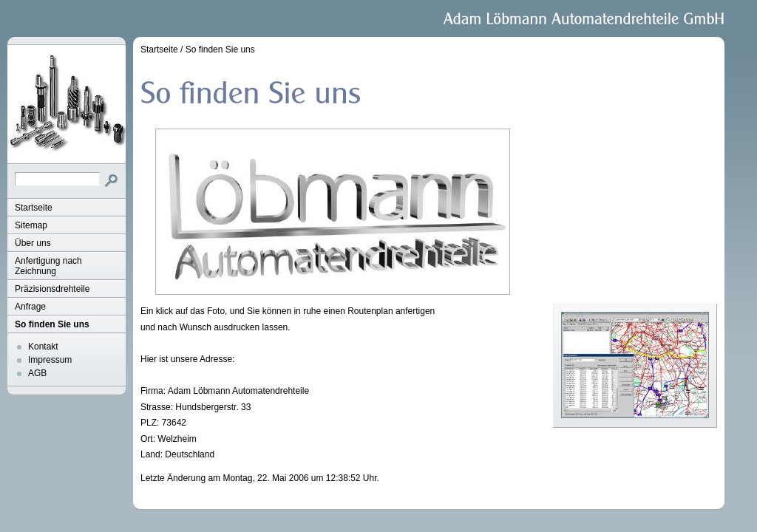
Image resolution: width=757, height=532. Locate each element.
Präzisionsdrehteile (52, 289)
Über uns (33, 243)
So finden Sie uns (52, 324)
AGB (37, 373)
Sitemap (31, 225)
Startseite (34, 208)
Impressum (50, 360)
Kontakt (43, 347)
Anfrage (30, 307)
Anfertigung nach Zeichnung (48, 266)
